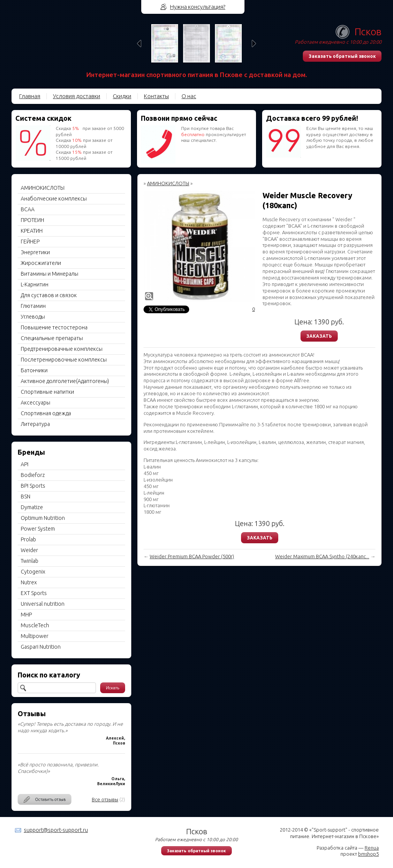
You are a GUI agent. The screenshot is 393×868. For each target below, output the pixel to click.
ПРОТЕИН (32, 220)
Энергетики (35, 252)
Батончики (34, 370)
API (25, 464)
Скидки (122, 96)
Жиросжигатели (41, 263)
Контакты (156, 96)
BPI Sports (33, 486)
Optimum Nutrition (43, 518)
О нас (189, 96)
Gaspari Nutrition (41, 647)
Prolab (28, 539)
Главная (30, 96)
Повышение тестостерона (54, 327)
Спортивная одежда (46, 413)
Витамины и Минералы (50, 274)
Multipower (35, 636)
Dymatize (32, 507)
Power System (38, 529)
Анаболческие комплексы (54, 199)
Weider (29, 550)
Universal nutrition (43, 604)
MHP (26, 615)
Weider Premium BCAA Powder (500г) (192, 556)
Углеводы (33, 317)
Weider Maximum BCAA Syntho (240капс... (322, 556)
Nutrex (29, 582)
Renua (372, 848)
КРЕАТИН (32, 231)
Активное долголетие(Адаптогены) (65, 381)
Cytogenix (33, 572)
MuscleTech (35, 625)
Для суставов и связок (49, 295)
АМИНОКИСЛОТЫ (43, 188)
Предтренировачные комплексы (62, 349)
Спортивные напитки (47, 392)
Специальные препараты (52, 338)
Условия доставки (77, 96)
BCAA (28, 209)
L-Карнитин (35, 284)
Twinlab (30, 561)
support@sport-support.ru (56, 830)
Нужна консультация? (198, 7)
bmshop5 (368, 854)
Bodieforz (33, 475)
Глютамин (33, 306)
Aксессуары (36, 403)
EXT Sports (34, 593)
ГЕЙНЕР (30, 242)
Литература (35, 424)
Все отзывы (105, 799)
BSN (26, 496)
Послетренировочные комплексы (64, 360)
